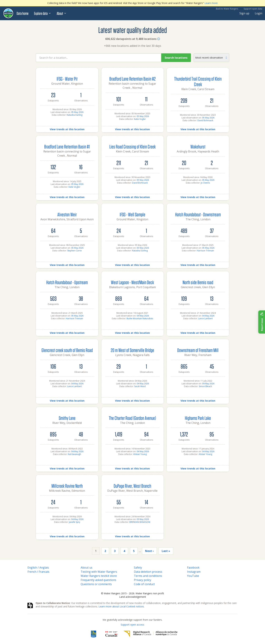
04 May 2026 (143, 316)
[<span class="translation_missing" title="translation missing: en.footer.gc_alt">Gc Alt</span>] (111, 634)
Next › (149, 551)
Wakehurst (198, 146)
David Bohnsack (205, 120)
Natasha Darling (75, 115)
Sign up (244, 13)
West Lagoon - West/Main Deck (132, 282)
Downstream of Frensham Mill (198, 350)
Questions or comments (96, 584)
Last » (166, 551)
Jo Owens (205, 183)
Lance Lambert (205, 318)
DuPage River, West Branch (132, 486)
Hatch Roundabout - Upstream (67, 282)
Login (259, 13)
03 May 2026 (143, 519)
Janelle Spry (75, 522)
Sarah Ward (140, 386)
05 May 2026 (77, 112)
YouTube (193, 576)
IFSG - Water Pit (67, 79)
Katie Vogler (140, 119)
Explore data (43, 13)
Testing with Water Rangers (99, 572)
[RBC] (94, 634)
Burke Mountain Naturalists (140, 318)
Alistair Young (140, 454)
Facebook (193, 568)
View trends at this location (67, 129)
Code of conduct (144, 584)
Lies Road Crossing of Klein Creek (132, 146)
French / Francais (38, 572)
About (62, 13)
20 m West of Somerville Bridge (132, 350)
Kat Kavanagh (74, 454)
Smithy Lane (67, 418)
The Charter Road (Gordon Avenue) (132, 418)
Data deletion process (148, 572)
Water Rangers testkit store (99, 576)
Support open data (253, 9)
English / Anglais (38, 568)
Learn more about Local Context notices (121, 606)
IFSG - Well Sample (132, 214)
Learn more (211, 3)
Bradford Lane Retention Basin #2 (132, 79)
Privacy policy (143, 580)
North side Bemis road (198, 282)
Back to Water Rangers (227, 9)
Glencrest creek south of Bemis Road (67, 350)
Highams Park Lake (198, 418)
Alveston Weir (67, 214)
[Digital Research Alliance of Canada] (150, 634)
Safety (138, 568)
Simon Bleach (205, 386)
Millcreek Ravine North (67, 486)
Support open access (132, 625)
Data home (23, 13)
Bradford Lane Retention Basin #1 (67, 146)
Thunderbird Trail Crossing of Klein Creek (198, 81)
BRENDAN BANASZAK (140, 522)
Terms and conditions (148, 576)
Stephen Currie (74, 251)
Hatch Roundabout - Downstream (198, 214)
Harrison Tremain (205, 251)
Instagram (194, 572)
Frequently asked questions (98, 580)
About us (87, 568)
